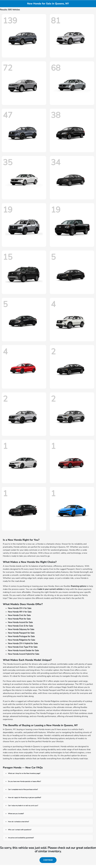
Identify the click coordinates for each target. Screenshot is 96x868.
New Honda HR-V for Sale (20, 612)
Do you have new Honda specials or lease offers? (24, 781)
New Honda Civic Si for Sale (20, 626)
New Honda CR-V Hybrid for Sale (23, 643)
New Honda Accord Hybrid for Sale (24, 654)
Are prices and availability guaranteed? (21, 838)
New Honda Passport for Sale (21, 633)
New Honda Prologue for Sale (21, 636)
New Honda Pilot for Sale (19, 619)
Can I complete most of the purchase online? (23, 789)
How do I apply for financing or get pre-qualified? (24, 798)
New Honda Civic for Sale (19, 615)
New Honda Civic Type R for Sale (23, 647)
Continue (48, 860)
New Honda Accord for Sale (20, 622)
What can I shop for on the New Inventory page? (24, 773)
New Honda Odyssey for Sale (21, 629)
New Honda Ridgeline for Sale (21, 640)
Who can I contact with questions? (20, 830)
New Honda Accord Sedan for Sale (23, 650)
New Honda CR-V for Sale (20, 608)
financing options (78, 586)
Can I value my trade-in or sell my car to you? (23, 806)
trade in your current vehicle (50, 589)
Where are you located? (16, 814)
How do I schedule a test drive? (18, 822)
